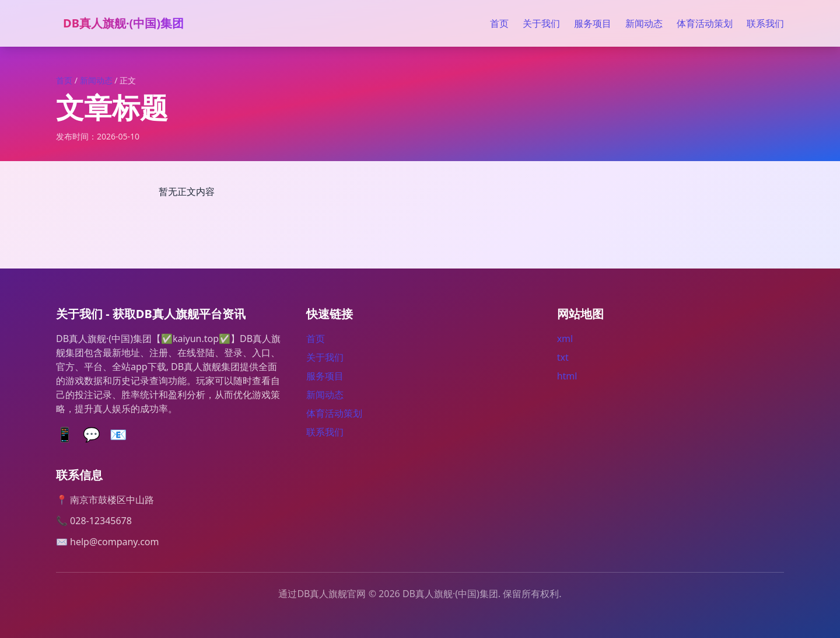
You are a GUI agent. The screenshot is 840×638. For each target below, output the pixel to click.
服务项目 (593, 23)
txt (563, 357)
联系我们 (765, 23)
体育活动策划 (705, 23)
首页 (499, 23)
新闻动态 (644, 23)
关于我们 (541, 23)
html (567, 376)
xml (565, 339)
